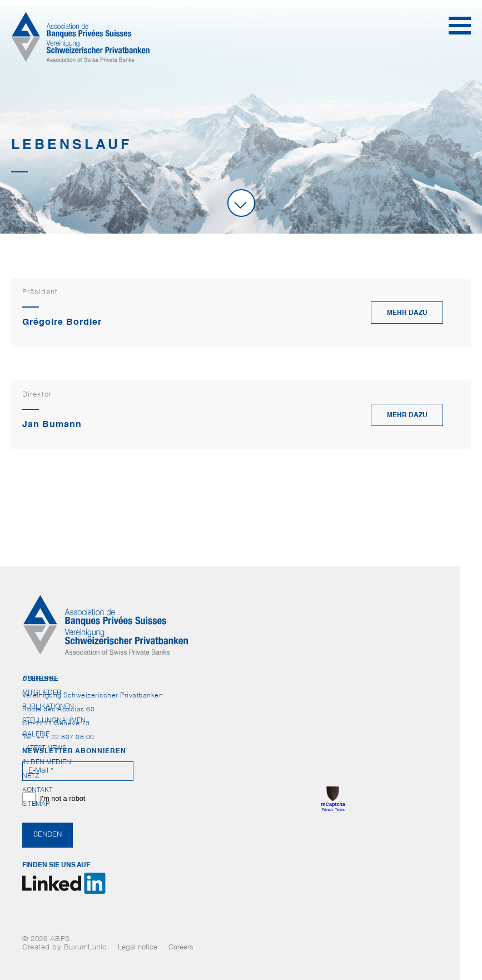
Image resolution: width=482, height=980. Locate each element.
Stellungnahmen (54, 721)
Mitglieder (42, 693)
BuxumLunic (85, 948)
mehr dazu (407, 313)
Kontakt (38, 790)
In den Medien (47, 763)
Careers (181, 948)
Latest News (44, 749)
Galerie (36, 735)
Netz (31, 776)
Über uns (39, 679)
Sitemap (36, 804)
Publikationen (48, 707)
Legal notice (138, 948)
